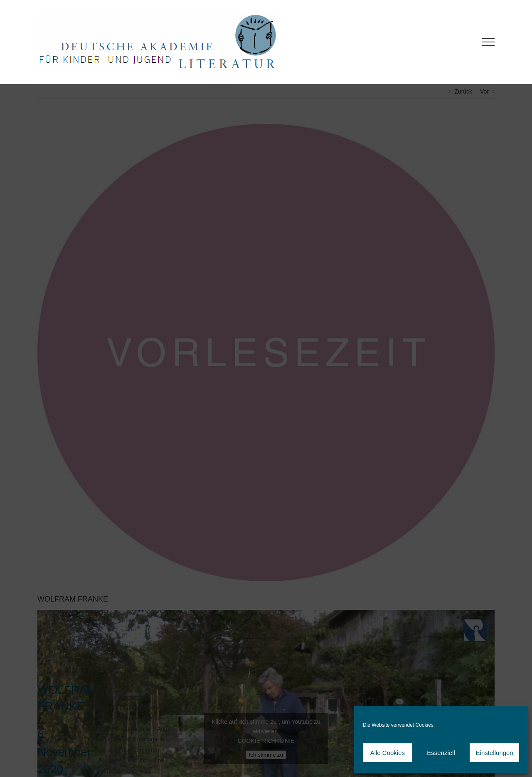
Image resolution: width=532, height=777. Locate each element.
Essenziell (441, 753)
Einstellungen (495, 753)
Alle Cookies (388, 753)
